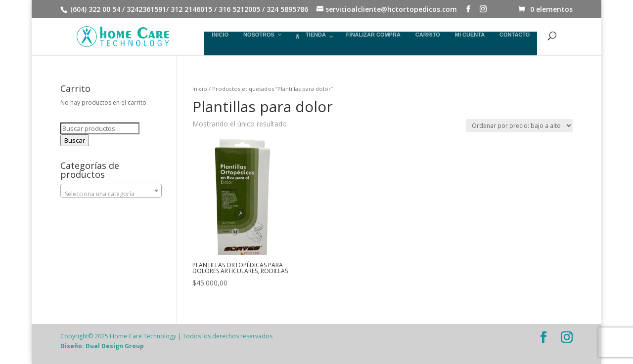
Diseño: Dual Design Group (102, 346)
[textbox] (111, 194)
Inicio (200, 89)
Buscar (75, 140)
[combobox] (111, 191)
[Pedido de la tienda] (519, 126)
